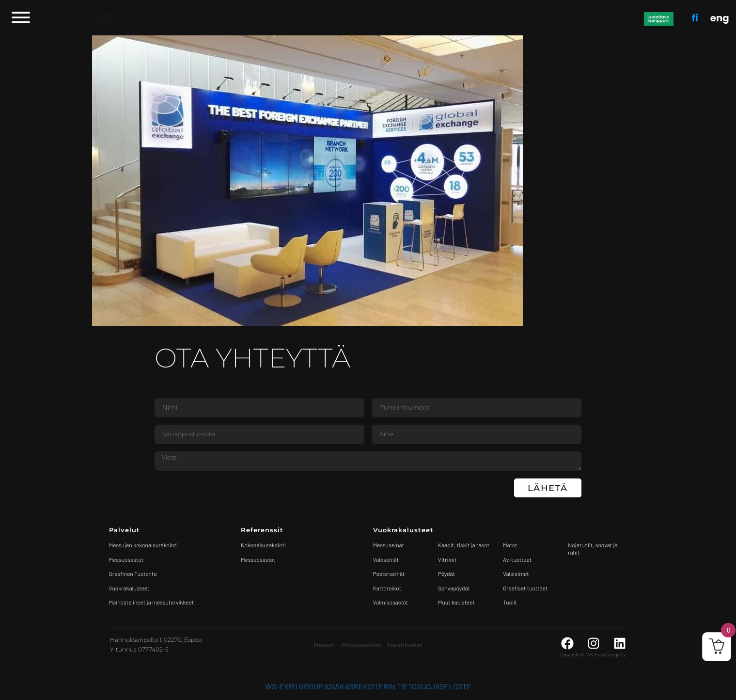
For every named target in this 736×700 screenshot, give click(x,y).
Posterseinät (389, 573)
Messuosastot (258, 559)
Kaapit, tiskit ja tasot (464, 545)
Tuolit (511, 602)
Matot (510, 545)
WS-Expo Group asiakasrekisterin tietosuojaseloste (368, 686)
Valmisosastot (391, 602)
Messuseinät (389, 545)
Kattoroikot (387, 588)
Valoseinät (386, 559)
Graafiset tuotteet (525, 588)
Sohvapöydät (454, 588)
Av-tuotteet (517, 559)
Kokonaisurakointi (263, 545)
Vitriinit (447, 559)
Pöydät (446, 573)
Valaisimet (516, 573)
